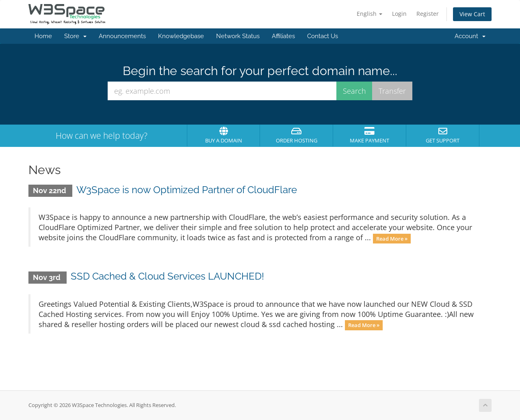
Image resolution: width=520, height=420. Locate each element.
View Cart (472, 14)
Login (399, 14)
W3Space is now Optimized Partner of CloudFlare (187, 190)
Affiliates (283, 36)
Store (75, 36)
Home (43, 36)
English (369, 14)
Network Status (238, 36)
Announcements (122, 36)
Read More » (392, 238)
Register (428, 14)
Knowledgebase (181, 36)
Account (470, 36)
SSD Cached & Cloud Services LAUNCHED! (167, 276)
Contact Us (323, 36)
